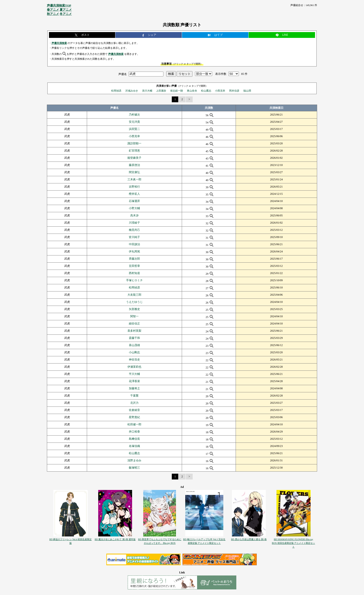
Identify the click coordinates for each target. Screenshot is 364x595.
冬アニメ (66, 14)
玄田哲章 (134, 266)
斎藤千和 (134, 338)
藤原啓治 (134, 165)
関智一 (134, 316)
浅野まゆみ (134, 460)
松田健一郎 (134, 424)
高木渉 (134, 215)
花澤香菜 (134, 381)
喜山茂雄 (134, 345)
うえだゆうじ (134, 302)
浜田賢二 (134, 129)
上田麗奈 (161, 91)
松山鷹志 (206, 91)
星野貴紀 (134, 417)
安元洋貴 (134, 122)
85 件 (244, 74)
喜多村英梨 (134, 331)
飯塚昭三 (134, 468)
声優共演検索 (59, 43)
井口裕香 (134, 432)
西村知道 (134, 273)
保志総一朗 (177, 91)
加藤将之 (134, 388)
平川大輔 (134, 374)
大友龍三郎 (134, 295)
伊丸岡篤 (134, 251)
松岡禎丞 (116, 91)
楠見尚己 (134, 230)
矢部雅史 (134, 309)
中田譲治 (134, 244)
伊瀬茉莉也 (134, 367)
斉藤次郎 (134, 259)
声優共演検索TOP (59, 5)
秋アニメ (53, 14)
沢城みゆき (132, 91)
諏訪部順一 (134, 143)
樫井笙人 (134, 194)
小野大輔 (134, 208)
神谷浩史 (134, 360)
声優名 (123, 74)
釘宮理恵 (134, 151)
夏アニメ (66, 10)
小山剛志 (134, 352)
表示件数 (221, 74)
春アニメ (53, 10)
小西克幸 (220, 91)
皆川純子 (134, 237)
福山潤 (247, 91)
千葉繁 (134, 396)
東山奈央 (192, 91)
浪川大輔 (147, 91)
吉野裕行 (134, 187)
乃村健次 (134, 115)
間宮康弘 (134, 172)
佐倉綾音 (134, 410)
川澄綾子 (134, 223)
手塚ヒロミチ (134, 280)
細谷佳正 (134, 324)
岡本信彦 (234, 91)
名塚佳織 (134, 446)
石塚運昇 (134, 201)
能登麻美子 (134, 158)
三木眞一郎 (134, 179)
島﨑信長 (134, 439)
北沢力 (134, 403)
